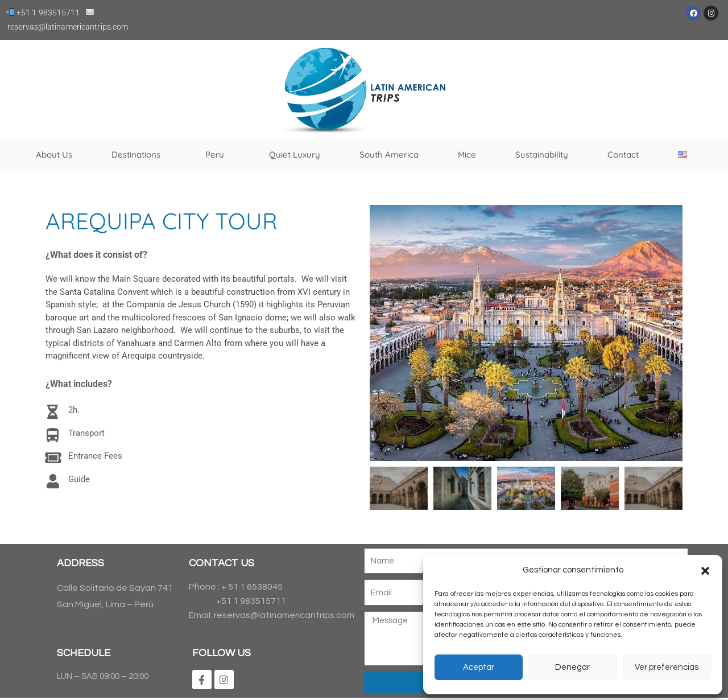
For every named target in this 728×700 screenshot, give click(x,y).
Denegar (572, 667)
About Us (54, 155)
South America (389, 155)
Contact (623, 155)
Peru (218, 155)
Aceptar (479, 667)
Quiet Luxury (295, 155)
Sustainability (542, 155)
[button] (705, 571)
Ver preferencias (667, 667)
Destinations (139, 155)
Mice (467, 155)
